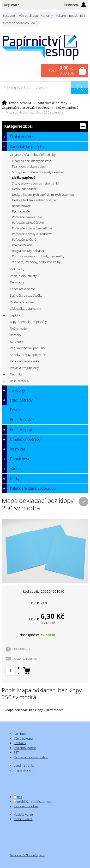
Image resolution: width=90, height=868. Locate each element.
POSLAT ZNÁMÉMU (25, 658)
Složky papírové (67, 108)
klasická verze (23, 814)
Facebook (10, 16)
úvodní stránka (24, 765)
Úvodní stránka (20, 103)
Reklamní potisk (66, 16)
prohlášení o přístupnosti (35, 802)
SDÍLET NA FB (21, 649)
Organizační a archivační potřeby (26, 108)
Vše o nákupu (29, 16)
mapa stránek (23, 770)
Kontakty (47, 16)
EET (83, 16)
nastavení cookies (26, 806)
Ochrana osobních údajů (20, 23)
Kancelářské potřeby (52, 103)
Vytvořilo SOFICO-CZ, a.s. (27, 855)
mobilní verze (23, 819)
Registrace (12, 5)
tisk (20, 797)
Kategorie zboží (45, 126)
